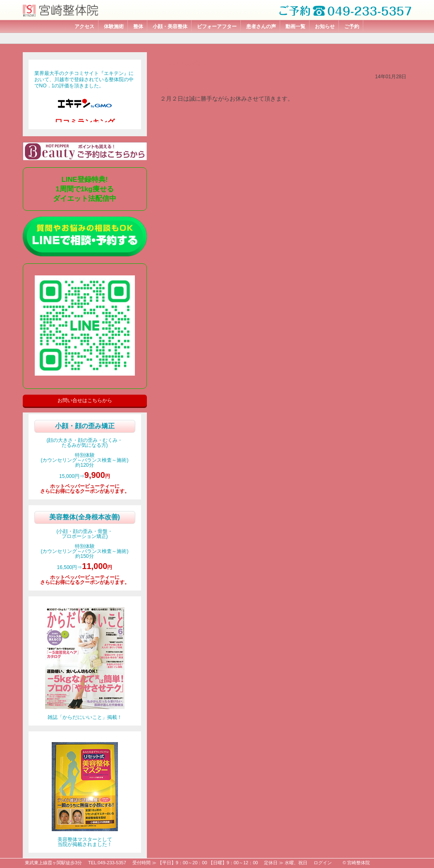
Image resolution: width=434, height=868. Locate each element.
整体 (138, 27)
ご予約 (352, 27)
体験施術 (114, 27)
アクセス (84, 27)
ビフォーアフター (217, 27)
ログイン (323, 863)
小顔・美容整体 (170, 27)
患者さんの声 (261, 27)
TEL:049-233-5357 (107, 863)
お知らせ (325, 27)
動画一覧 (295, 27)
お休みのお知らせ (188, 63)
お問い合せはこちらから (85, 400)
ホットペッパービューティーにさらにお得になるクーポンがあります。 (85, 489)
